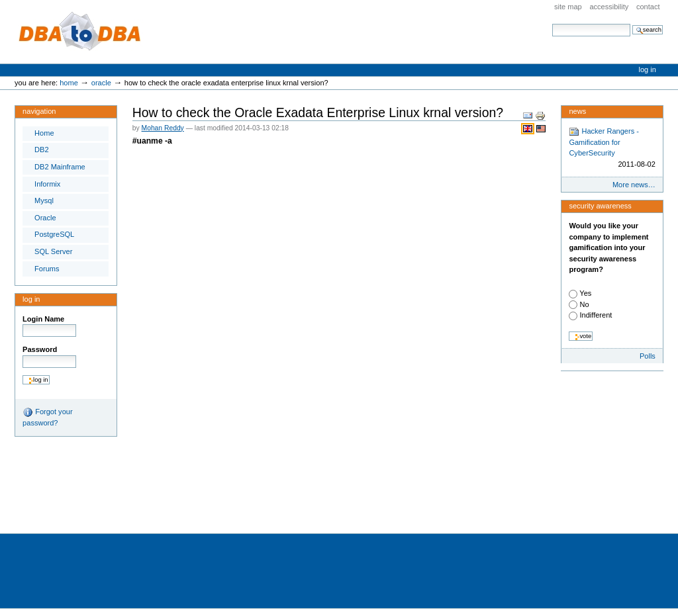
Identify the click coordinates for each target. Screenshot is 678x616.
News (577, 111)
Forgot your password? (47, 417)
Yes (585, 293)
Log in (648, 69)
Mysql (44, 200)
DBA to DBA (80, 32)
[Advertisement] (241, 489)
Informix (47, 184)
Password (40, 349)
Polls (648, 356)
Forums (47, 269)
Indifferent (596, 315)
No (584, 304)
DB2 (41, 150)
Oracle (101, 83)
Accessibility (609, 7)
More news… (634, 185)
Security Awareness (600, 206)
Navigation (39, 111)
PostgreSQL (54, 234)
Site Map (568, 7)
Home (69, 83)
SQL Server (53, 251)
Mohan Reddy (163, 128)
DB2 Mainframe (60, 167)
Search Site (552, 23)
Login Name (43, 319)
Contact (648, 7)
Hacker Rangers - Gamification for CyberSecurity (612, 148)
